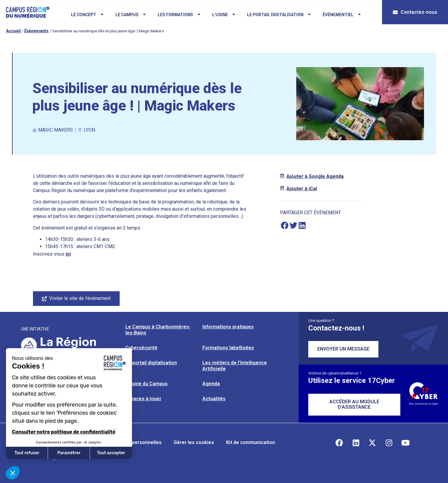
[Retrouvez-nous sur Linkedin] (356, 443)
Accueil (13, 31)
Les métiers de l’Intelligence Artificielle (235, 366)
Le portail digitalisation (278, 15)
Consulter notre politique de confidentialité (64, 432)
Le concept (86, 15)
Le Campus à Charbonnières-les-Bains (158, 330)
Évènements (36, 31)
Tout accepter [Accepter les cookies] (111, 453)
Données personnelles (136, 442)
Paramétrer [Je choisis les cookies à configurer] (69, 453)
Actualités (214, 399)
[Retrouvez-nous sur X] (372, 443)
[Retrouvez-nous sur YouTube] (405, 443)
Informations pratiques (228, 327)
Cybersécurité (141, 348)
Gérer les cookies (194, 442)
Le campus (129, 15)
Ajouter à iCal (302, 189)
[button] (284, 225)
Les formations (178, 15)
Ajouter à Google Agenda (315, 176)
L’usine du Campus (146, 384)
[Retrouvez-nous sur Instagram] (389, 443)
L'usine (223, 15)
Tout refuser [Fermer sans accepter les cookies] (27, 453)
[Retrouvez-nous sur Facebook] (339, 443)
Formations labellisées (228, 348)
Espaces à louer (143, 399)
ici (68, 254)
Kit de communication (251, 442)
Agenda (211, 384)
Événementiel (340, 15)
